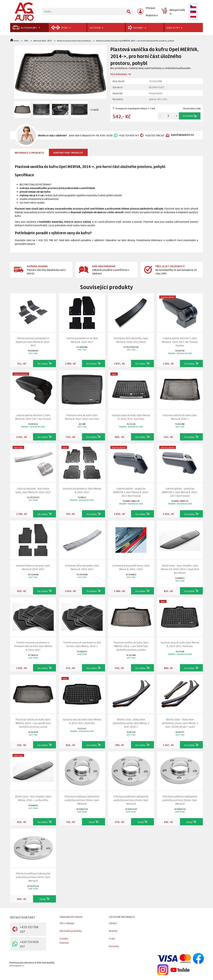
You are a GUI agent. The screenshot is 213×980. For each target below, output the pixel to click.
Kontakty (114, 946)
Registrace (152, 15)
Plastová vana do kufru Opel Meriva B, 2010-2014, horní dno (82, 417)
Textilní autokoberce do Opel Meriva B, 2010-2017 (82, 340)
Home (15, 41)
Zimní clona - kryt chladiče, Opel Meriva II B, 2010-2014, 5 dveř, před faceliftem (180, 569)
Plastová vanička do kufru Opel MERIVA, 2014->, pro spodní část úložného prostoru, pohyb (33, 723)
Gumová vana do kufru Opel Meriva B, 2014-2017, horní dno (180, 644)
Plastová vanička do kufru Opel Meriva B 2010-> (180, 417)
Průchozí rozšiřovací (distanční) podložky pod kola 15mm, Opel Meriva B (33, 877)
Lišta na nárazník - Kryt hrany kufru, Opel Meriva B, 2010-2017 (33, 490)
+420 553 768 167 (152, 135)
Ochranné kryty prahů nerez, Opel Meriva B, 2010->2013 (131, 567)
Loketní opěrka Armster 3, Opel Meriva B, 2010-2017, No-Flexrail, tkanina (180, 342)
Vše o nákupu (67, 923)
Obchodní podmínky (71, 931)
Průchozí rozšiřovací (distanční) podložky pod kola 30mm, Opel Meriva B (82, 800)
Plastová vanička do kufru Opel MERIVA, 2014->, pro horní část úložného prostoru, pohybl (135, 41)
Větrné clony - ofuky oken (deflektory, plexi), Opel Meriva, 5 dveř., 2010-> (131, 723)
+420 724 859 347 (126, 135)
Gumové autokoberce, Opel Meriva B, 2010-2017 (82, 490)
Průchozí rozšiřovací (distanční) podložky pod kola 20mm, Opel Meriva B (180, 800)
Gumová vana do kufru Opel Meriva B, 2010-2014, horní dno (131, 417)
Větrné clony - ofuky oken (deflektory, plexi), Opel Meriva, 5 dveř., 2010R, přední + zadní (180, 723)
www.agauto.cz (17, 965)
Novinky (113, 931)
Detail (94, 822)
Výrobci (113, 923)
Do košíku (190, 116)
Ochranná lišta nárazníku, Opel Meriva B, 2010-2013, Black (131, 340)
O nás (112, 938)
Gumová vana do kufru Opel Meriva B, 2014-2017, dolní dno (82, 721)
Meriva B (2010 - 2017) (43, 41)
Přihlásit (150, 8)
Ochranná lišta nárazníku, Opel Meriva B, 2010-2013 (82, 567)
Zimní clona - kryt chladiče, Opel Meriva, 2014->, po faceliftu (33, 798)
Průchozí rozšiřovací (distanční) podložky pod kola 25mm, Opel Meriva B (131, 800)
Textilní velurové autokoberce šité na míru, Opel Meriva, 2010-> (82, 644)
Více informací (119, 74)
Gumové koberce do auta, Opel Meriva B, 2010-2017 (33, 567)
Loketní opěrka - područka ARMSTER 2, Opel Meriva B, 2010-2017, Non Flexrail (131, 492)
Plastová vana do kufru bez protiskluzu (74, 41)
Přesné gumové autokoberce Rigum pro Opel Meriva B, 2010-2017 (33, 342)
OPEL (26, 41)
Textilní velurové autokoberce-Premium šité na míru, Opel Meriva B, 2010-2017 (33, 646)
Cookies (64, 938)
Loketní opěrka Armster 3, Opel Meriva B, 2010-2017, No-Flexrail (33, 417)
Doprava (64, 942)
